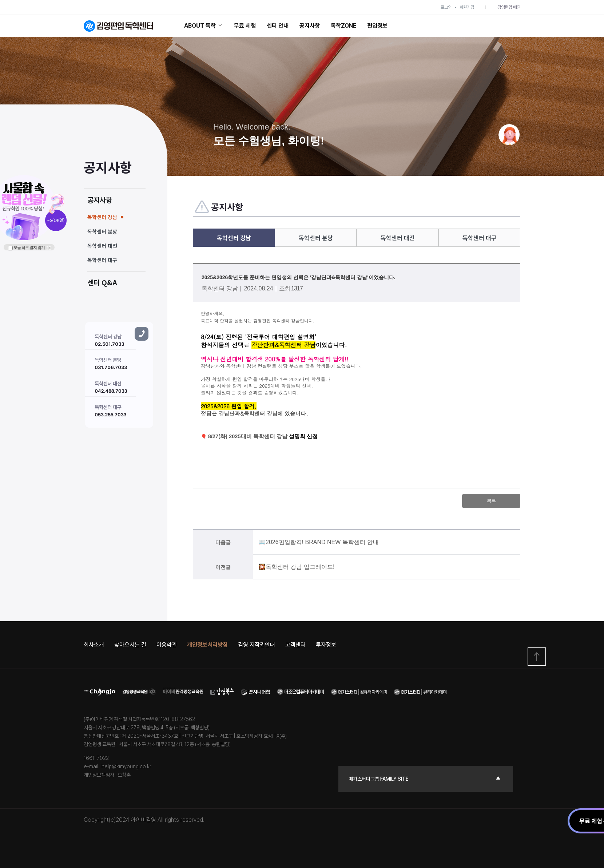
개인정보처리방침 (207, 645)
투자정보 (326, 645)
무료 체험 (245, 26)
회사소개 (94, 645)
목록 (491, 501)
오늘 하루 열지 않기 (26, 248)
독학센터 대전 (102, 246)
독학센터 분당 (102, 231)
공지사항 (310, 26)
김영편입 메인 (509, 7)
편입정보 (377, 26)
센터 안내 (278, 26)
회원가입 (467, 7)
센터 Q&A (102, 282)
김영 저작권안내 (257, 645)
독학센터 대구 (102, 260)
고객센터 (295, 645)
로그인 (446, 7)
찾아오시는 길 (130, 645)
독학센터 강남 (102, 217)
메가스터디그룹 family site (379, 779)
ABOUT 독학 (204, 26)
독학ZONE (343, 26)
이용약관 (167, 645)
